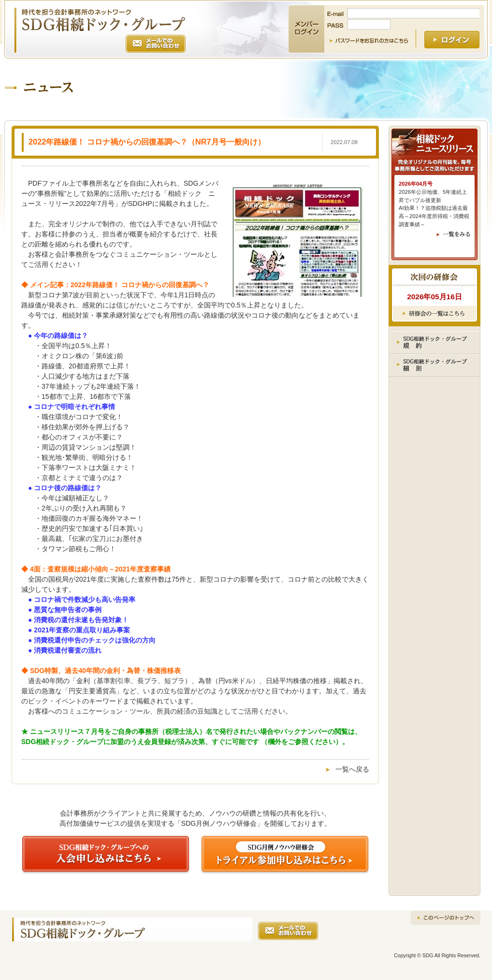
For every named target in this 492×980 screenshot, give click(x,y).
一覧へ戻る (352, 769)
